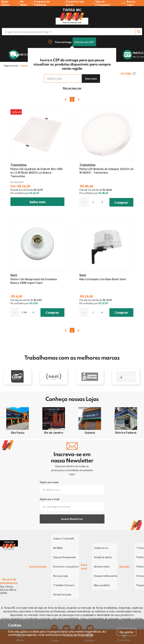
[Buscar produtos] (139, 32)
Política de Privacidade (78, 635)
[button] (72, 42)
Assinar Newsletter (72, 519)
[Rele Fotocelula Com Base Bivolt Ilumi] (106, 270)
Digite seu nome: (49, 482)
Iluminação (27, 65)
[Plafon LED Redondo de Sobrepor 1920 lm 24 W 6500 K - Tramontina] (106, 160)
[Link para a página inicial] (11, 65)
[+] (102, 202)
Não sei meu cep (72, 88)
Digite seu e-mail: (50, 499)
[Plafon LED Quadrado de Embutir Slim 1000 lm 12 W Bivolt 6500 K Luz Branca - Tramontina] (38, 160)
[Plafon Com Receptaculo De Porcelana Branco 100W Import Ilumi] (38, 270)
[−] (84, 202)
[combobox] (72, 32)
